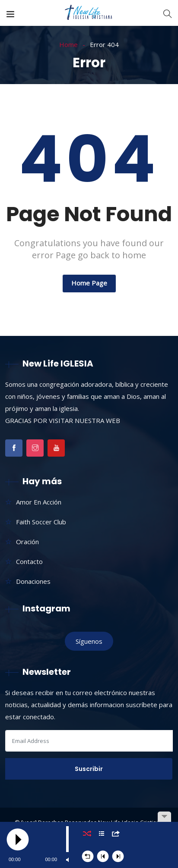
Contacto (29, 561)
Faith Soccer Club (41, 522)
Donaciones (33, 581)
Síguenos (89, 641)
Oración (27, 542)
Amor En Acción (39, 502)
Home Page (89, 283)
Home (68, 44)
